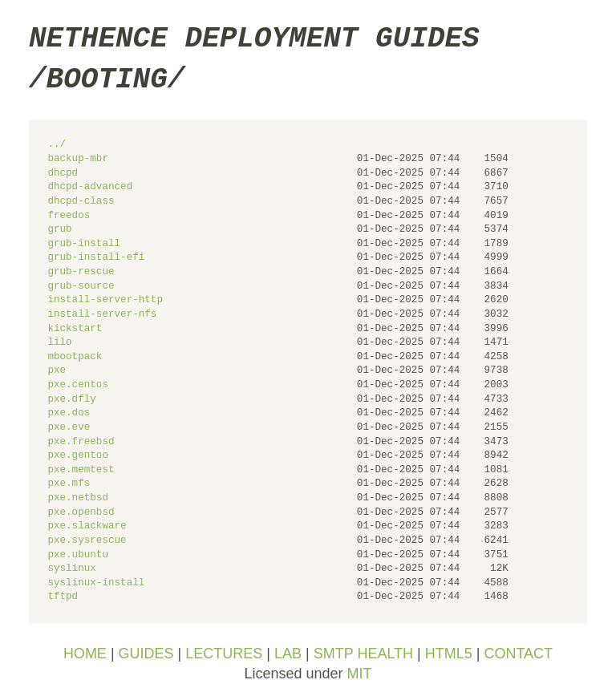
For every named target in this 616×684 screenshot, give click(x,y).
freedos (69, 216)
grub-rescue (81, 272)
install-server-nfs (102, 315)
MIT (360, 674)
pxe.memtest (81, 470)
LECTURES (224, 654)
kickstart (75, 329)
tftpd (63, 597)
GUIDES (146, 654)
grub (59, 230)
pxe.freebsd (81, 442)
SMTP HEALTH (363, 654)
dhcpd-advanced (90, 187)
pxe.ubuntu (78, 555)
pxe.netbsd (78, 498)
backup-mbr (78, 159)
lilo (59, 343)
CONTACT (518, 654)
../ (57, 145)
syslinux (71, 569)
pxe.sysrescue (87, 541)
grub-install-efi (96, 258)
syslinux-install (96, 583)
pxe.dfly (71, 400)
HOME (85, 654)
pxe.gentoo (78, 456)
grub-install (84, 244)
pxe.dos (69, 413)
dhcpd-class (81, 202)
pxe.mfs (69, 484)
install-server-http (105, 300)
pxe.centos (78, 385)
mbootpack (75, 357)
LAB (288, 654)
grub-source (81, 287)
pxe (57, 371)
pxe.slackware (87, 526)
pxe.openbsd (81, 513)
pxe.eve (69, 428)
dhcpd (63, 174)
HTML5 (449, 654)
